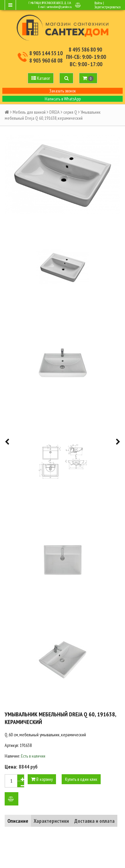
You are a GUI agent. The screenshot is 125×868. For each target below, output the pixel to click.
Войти (98, 3)
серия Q (70, 112)
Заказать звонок (63, 91)
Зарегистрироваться (107, 7)
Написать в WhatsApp (63, 99)
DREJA (54, 112)
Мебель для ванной (29, 112)
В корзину (42, 779)
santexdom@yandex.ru (59, 7)
